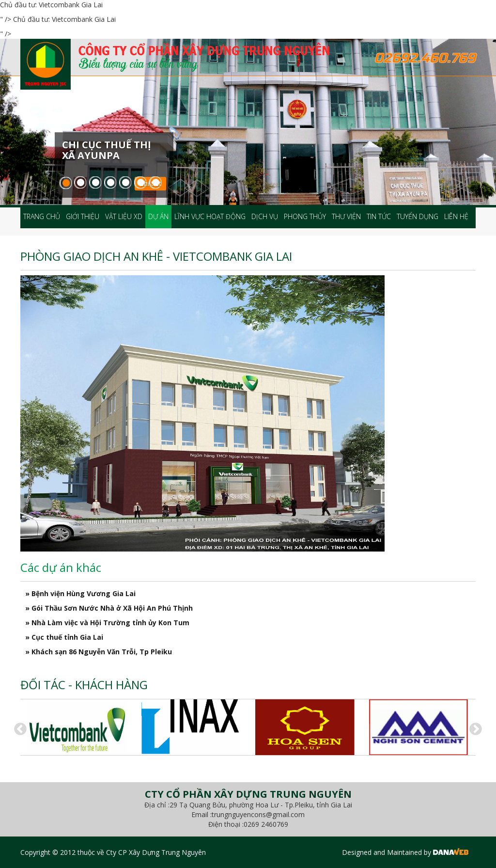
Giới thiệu (83, 216)
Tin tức (379, 216)
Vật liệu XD (124, 216)
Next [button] (473, 727)
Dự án (158, 216)
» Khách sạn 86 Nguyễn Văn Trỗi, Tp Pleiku (99, 652)
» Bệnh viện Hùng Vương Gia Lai (80, 593)
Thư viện (346, 216)
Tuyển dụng (418, 216)
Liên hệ (456, 216)
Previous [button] (18, 727)
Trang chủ (42, 216)
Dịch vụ (265, 216)
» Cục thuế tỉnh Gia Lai (64, 637)
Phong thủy (305, 216)
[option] (77, 727)
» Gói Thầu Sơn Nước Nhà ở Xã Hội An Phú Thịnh (109, 608)
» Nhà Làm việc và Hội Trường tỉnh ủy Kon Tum (107, 623)
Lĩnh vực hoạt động (210, 216)
